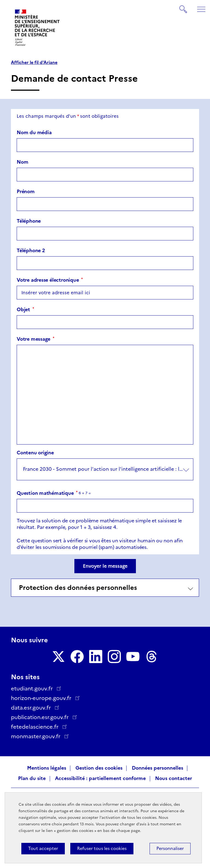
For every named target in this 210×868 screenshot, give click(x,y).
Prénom (26, 192)
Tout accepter (43, 848)
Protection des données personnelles (78, 588)
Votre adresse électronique (50, 280)
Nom (22, 162)
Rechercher (183, 7)
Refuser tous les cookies (102, 848)
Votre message (36, 339)
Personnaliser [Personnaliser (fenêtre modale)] (170, 848)
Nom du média (34, 133)
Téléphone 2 (31, 251)
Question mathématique (47, 493)
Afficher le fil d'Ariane (34, 63)
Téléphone (29, 221)
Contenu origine (35, 453)
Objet (25, 310)
